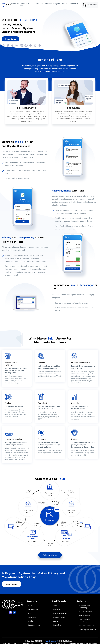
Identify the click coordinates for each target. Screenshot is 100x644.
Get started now (50, 555)
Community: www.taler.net (87, 630)
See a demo (11, 39)
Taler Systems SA (52, 641)
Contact (64, 4)
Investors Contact (59, 617)
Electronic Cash (21, 5)
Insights (57, 4)
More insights (12, 584)
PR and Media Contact (60, 613)
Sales (55, 605)
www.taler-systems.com (87, 626)
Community (74, 4)
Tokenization (38, 4)
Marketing (56, 609)
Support (56, 621)
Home (13, 4)
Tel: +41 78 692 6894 (86, 612)
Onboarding (57, 625)
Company (48, 4)
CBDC (29, 4)
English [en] (90, 5)
